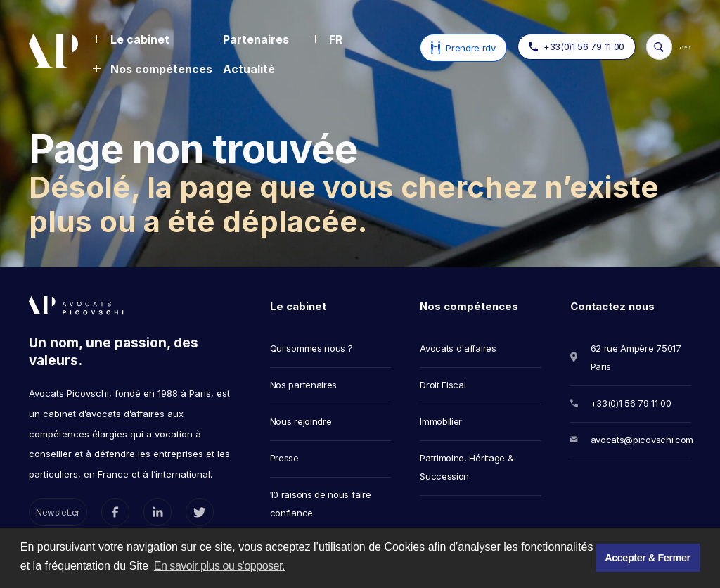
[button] (131, 41)
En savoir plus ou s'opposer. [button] (219, 566)
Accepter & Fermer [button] (647, 558)
